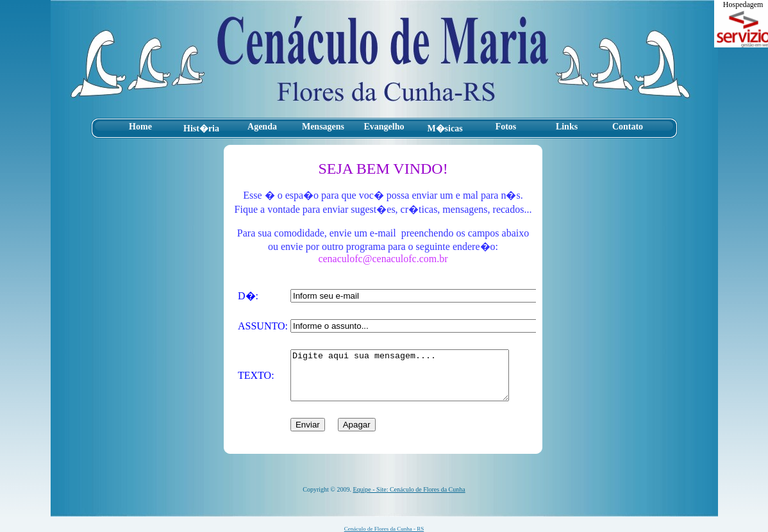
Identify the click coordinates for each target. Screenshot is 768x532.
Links (567, 127)
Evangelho (384, 127)
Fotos (506, 127)
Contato (628, 127)
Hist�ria (201, 129)
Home (140, 127)
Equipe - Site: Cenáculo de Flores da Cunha (409, 489)
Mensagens (323, 127)
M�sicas (445, 129)
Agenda (262, 127)
